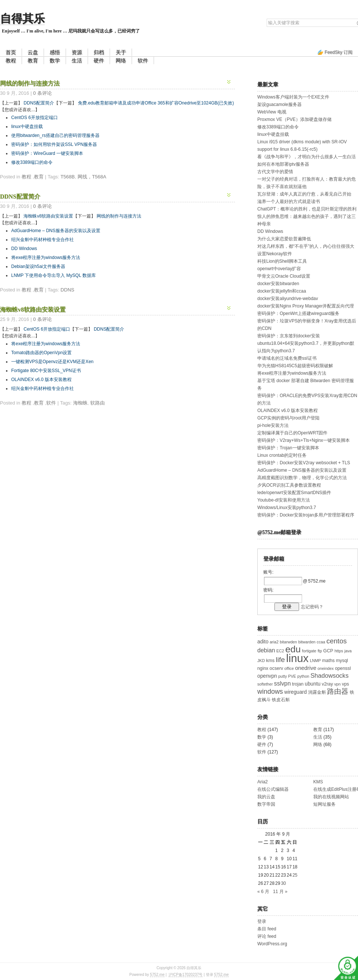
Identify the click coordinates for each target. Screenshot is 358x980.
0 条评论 (43, 93)
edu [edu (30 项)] (293, 649)
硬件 (99, 60)
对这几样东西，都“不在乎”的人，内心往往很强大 (306, 246)
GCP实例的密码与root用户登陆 (288, 418)
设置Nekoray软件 (275, 254)
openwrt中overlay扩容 (279, 269)
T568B (67, 177)
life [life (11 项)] (280, 660)
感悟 (55, 52)
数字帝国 (266, 804)
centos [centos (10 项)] (337, 641)
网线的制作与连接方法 (30, 83)
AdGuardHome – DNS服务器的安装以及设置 (56, 231)
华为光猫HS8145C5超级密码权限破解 (295, 366)
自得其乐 (22, 18)
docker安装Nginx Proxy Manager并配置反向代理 (306, 306)
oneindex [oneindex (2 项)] (326, 668)
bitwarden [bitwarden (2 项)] (307, 642)
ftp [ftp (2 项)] (320, 651)
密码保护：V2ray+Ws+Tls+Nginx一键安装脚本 (304, 440)
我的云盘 (266, 797)
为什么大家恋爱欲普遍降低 (284, 239)
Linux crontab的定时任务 (282, 455)
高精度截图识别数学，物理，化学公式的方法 (302, 478)
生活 (77, 60)
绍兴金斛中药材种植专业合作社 (43, 240)
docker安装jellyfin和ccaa (282, 291)
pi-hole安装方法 (273, 425)
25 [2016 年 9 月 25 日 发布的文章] (295, 875)
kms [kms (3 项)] (270, 661)
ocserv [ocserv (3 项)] (276, 668)
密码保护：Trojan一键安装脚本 (288, 448)
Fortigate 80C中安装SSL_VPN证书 (46, 371)
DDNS (67, 290)
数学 (55, 60)
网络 (121, 60)
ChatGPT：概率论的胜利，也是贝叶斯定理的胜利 (307, 209)
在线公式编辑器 (273, 789)
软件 (143, 60)
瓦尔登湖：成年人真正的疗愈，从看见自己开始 (304, 194)
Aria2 (263, 782)
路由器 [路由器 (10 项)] (338, 691)
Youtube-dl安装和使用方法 (284, 500)
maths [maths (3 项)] (329, 661)
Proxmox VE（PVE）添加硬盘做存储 (294, 119)
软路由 (98, 403)
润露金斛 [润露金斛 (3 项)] (317, 692)
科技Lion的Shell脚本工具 (282, 261)
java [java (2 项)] (348, 651)
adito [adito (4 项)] (263, 642)
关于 (121, 52)
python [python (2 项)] (303, 676)
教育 (33, 60)
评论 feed (267, 936)
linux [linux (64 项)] (297, 658)
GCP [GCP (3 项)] (328, 651)
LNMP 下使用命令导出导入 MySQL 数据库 (54, 275)
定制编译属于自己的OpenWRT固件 (292, 433)
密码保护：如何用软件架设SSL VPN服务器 (54, 144)
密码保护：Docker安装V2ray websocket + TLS (304, 463)
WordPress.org (272, 944)
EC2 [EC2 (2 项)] (280, 651)
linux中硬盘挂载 (27, 127)
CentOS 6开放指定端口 (34, 118)
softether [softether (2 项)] (265, 684)
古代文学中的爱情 (275, 172)
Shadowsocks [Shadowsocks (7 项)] (330, 676)
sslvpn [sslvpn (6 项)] (282, 683)
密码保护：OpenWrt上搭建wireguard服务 (299, 313)
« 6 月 (263, 892)
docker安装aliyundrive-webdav (288, 299)
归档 (99, 52)
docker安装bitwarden (278, 284)
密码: (268, 590)
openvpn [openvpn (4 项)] (267, 676)
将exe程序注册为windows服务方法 (46, 258)
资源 (77, 52)
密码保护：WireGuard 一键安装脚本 (47, 153)
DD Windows (24, 249)
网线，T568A (92, 177)
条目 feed (267, 929)
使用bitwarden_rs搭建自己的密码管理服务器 (55, 135)
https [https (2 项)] (339, 651)
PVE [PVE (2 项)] (292, 676)
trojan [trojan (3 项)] (298, 684)
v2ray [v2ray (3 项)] (327, 684)
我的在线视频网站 (331, 797)
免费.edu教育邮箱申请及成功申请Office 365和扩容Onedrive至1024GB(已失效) (156, 103)
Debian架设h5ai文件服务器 (38, 266)
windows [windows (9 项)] (270, 692)
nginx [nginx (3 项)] (263, 668)
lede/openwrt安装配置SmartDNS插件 (294, 493)
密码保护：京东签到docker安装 (289, 336)
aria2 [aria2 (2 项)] (274, 642)
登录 (262, 921)
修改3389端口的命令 (32, 162)
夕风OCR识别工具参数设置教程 (289, 485)
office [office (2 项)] (289, 668)
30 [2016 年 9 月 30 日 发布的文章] (283, 883)
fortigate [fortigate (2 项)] (309, 651)
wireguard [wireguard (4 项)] (295, 692)
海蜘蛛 (80, 403)
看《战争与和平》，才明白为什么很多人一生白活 (307, 157)
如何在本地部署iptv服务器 (283, 164)
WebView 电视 (272, 112)
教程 (11, 60)
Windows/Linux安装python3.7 (287, 508)
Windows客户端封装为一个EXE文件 (293, 97)
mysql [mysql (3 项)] (342, 661)
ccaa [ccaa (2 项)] (321, 642)
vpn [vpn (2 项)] (337, 684)
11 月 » (280, 892)
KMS (318, 782)
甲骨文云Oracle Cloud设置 (284, 276)
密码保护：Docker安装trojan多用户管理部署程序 (306, 515)
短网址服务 (324, 804)
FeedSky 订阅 (338, 52)
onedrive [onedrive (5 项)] (306, 668)
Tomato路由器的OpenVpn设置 (41, 353)
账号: (268, 572)
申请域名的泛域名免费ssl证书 (287, 358)
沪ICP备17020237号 (186, 975)
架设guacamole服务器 (280, 104)
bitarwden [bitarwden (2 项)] (288, 642)
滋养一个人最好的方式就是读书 (289, 202)
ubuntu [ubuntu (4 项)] (313, 684)
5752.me (157, 975)
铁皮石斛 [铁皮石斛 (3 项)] (281, 700)
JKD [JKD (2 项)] (261, 661)
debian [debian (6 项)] (266, 650)
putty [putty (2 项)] (282, 676)
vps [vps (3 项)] (346, 684)
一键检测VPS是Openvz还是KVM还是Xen (52, 362)
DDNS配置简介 (39, 103)
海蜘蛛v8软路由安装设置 (48, 216)
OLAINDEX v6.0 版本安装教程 (41, 380)
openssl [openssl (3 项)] (343, 668)
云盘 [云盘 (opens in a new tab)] (33, 52)
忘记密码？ (312, 607)
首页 (11, 52)
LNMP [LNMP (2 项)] (315, 661)
